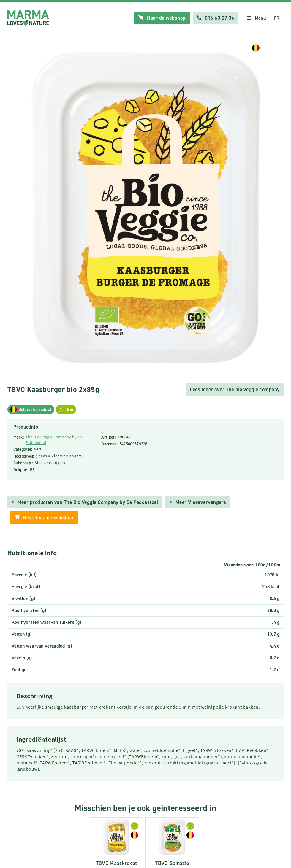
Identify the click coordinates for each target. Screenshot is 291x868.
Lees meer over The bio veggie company (235, 389)
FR (277, 18)
